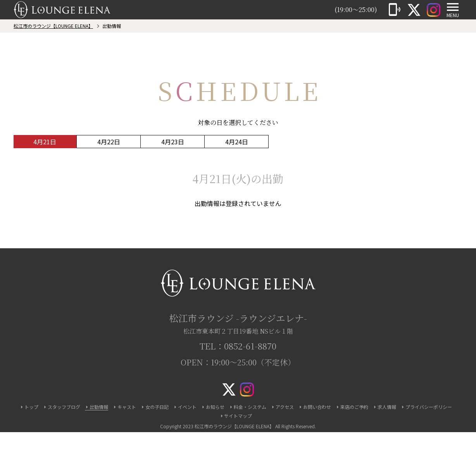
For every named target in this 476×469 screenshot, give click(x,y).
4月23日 (173, 142)
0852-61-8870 (250, 346)
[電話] (395, 10)
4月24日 (237, 142)
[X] (414, 10)
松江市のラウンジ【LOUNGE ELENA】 (53, 26)
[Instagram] (433, 10)
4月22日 (109, 142)
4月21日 (45, 142)
